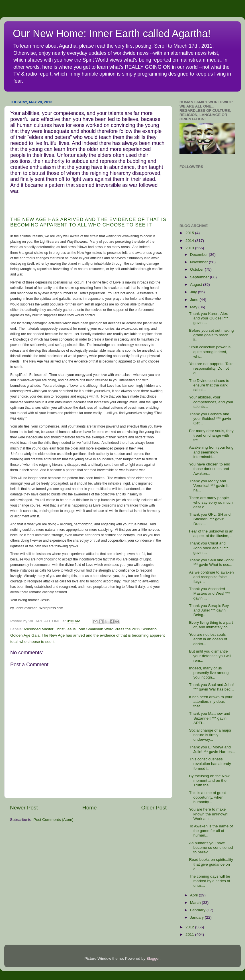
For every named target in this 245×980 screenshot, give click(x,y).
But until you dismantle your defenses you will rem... (210, 656)
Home (89, 808)
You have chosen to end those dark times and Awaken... (210, 469)
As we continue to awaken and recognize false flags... (212, 577)
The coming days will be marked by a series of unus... (210, 881)
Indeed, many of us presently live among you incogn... (209, 673)
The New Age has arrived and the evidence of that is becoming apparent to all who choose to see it (88, 222)
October (197, 269)
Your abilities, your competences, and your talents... (211, 402)
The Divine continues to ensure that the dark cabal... (209, 385)
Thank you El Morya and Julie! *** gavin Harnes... (212, 749)
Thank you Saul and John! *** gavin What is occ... (212, 562)
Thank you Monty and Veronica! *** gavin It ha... (209, 486)
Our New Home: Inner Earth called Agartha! (112, 34)
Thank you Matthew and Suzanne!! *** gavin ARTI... (210, 718)
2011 (190, 935)
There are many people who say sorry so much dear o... (211, 502)
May (194, 307)
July (194, 292)
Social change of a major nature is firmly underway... (210, 735)
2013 (190, 248)
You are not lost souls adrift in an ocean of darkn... (208, 639)
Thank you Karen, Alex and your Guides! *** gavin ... (209, 318)
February (198, 910)
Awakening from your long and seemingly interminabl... (211, 452)
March (196, 903)
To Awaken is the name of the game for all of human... (211, 831)
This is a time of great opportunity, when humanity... (208, 797)
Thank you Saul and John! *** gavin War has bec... (212, 687)
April (194, 895)
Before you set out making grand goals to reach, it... (212, 335)
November (199, 262)
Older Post (154, 808)
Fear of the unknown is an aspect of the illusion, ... (211, 533)
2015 (190, 233)
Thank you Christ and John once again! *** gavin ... (209, 548)
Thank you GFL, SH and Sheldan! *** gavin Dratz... (210, 519)
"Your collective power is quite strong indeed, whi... (210, 352)
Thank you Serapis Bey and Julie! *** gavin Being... (209, 610)
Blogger (153, 958)
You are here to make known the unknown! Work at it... (209, 814)
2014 (190, 241)
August (197, 285)
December (199, 255)
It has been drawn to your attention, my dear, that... (211, 701)
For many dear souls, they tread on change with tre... (211, 435)
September (200, 277)
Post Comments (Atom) (54, 820)
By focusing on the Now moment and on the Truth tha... (209, 780)
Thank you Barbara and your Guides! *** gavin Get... (210, 419)
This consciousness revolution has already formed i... (210, 764)
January (197, 917)
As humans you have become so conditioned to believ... (211, 848)
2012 (190, 927)
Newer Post (24, 808)
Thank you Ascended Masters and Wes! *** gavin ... (210, 593)
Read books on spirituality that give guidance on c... (211, 864)
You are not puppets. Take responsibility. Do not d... (211, 368)
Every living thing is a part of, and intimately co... (211, 625)
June (195, 300)
